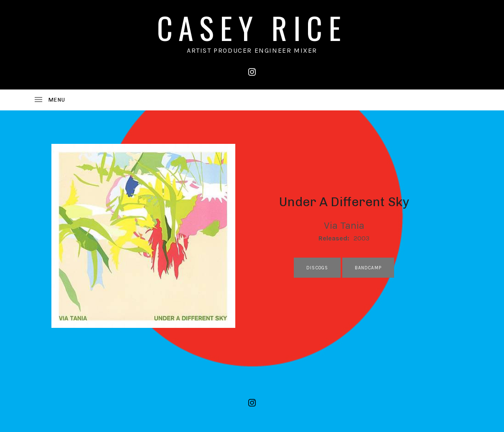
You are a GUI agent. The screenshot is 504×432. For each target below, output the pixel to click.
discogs (317, 268)
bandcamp (368, 268)
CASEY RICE (252, 27)
